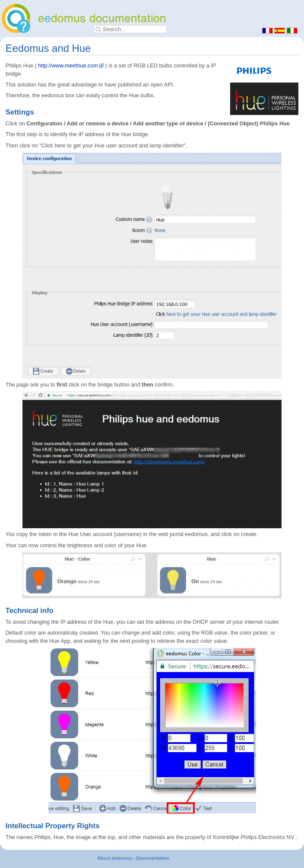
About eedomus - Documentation (133, 858)
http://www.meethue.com (68, 66)
